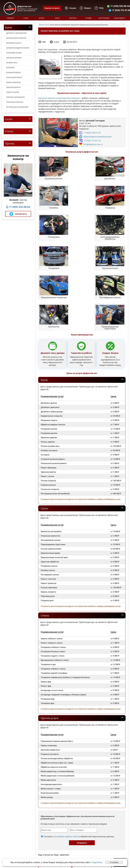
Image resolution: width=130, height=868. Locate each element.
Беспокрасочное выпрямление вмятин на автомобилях (89, 781)
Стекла (45, 535)
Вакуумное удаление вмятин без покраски (55, 788)
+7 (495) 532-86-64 (18, 207)
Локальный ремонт (14, 77)
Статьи (93, 839)
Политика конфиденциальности (15, 857)
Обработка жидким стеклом (18, 48)
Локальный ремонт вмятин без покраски (91, 794)
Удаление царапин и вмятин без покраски (55, 813)
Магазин (73, 18)
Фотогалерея (104, 18)
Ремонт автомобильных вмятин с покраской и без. (92, 788)
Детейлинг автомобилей (16, 33)
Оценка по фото (52, 8)
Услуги (42, 18)
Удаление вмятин (13, 87)
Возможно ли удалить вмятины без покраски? (56, 794)
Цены (57, 18)
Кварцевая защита (14, 43)
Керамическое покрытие (16, 38)
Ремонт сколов (13, 92)
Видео (93, 835)
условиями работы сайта (66, 756)
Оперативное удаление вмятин (83, 800)
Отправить (82, 762)
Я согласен (114, 862)
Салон (44, 428)
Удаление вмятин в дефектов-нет (52, 807)
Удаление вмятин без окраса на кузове (81, 807)
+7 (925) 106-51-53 (92, 133)
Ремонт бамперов (14, 82)
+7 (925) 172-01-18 (92, 141)
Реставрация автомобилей (17, 107)
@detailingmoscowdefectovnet (97, 137)
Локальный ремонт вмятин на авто (110, 800)
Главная (10, 18)
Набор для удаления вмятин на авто (53, 781)
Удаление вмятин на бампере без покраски (59, 98)
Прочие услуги (50, 637)
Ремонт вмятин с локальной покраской (54, 800)
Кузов (44, 299)
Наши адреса (120, 18)
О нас (26, 18)
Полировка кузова (14, 53)
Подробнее (97, 862)
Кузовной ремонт (14, 73)
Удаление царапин (14, 58)
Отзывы (88, 18)
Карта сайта (95, 842)
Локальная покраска (15, 102)
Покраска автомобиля (15, 97)
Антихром (10, 68)
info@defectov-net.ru (93, 144)
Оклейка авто (12, 63)
